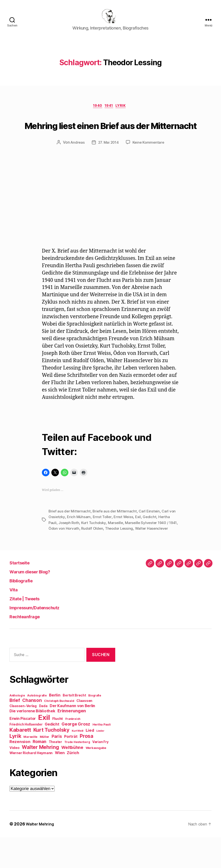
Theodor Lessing (132, 554)
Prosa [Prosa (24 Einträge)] (86, 767)
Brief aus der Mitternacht (70, 537)
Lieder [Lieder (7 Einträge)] (100, 762)
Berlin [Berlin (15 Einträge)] (55, 726)
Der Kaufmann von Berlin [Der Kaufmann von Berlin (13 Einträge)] (72, 737)
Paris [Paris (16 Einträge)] (57, 767)
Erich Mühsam (80, 542)
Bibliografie (25, 611)
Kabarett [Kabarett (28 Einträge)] (20, 760)
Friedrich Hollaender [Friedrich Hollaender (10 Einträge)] (26, 755)
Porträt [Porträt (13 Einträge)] (71, 767)
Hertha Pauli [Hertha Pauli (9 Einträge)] (102, 755)
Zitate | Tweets (30, 629)
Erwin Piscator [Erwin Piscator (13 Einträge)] (23, 749)
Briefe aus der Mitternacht (116, 537)
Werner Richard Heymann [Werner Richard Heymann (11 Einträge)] (31, 784)
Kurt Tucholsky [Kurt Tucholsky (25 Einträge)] (51, 761)
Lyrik (124, 114)
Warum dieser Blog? (36, 602)
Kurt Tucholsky (95, 548)
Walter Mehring (42, 855)
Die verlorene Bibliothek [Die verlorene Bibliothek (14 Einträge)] (32, 742)
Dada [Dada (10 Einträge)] (43, 737)
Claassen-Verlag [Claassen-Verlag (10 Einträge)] (23, 737)
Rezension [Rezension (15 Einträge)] (20, 772)
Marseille (118, 548)
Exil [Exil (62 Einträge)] (44, 748)
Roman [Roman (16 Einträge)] (40, 772)
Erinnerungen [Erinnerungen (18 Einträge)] (72, 741)
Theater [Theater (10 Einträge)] (55, 773)
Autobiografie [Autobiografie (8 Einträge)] (37, 726)
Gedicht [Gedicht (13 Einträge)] (52, 755)
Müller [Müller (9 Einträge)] (44, 767)
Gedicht (152, 542)
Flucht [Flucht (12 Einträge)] (58, 749)
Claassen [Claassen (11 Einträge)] (84, 731)
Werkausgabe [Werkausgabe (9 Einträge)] (96, 779)
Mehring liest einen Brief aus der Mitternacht (111, 141)
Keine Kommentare (149, 168)
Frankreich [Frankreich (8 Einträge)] (73, 750)
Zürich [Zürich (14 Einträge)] (73, 783)
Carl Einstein (152, 537)
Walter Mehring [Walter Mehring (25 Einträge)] (40, 778)
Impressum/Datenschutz (42, 638)
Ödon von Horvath (74, 554)
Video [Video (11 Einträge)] (15, 778)
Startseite (23, 593)
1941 (110, 114)
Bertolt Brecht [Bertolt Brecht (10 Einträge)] (74, 726)
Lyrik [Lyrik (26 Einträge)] (15, 767)
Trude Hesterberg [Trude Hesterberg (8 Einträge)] (77, 773)
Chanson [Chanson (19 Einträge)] (32, 731)
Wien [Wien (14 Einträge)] (60, 783)
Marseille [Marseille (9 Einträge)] (30, 767)
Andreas (76, 168)
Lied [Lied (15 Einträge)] (90, 761)
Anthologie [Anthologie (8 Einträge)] (17, 726)
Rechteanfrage (29, 647)
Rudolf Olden (104, 554)
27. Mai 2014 (108, 168)
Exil (141, 542)
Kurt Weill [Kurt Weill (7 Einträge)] (77, 762)
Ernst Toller (104, 542)
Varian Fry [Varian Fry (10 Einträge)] (100, 773)
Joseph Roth (70, 548)
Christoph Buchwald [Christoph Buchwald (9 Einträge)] (59, 732)
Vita (15, 620)
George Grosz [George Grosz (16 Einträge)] (76, 755)
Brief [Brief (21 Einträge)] (15, 731)
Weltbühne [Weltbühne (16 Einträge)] (72, 778)
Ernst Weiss (126, 542)
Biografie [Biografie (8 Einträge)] (95, 726)
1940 (96, 114)
